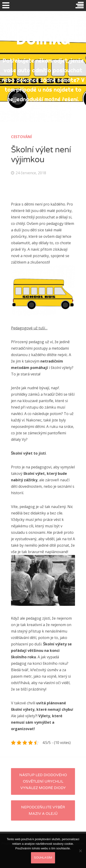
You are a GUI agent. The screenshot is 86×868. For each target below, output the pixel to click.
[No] (80, 851)
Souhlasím (43, 858)
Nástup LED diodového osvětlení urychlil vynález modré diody (43, 781)
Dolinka (43, 38)
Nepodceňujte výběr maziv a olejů (43, 810)
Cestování (21, 137)
